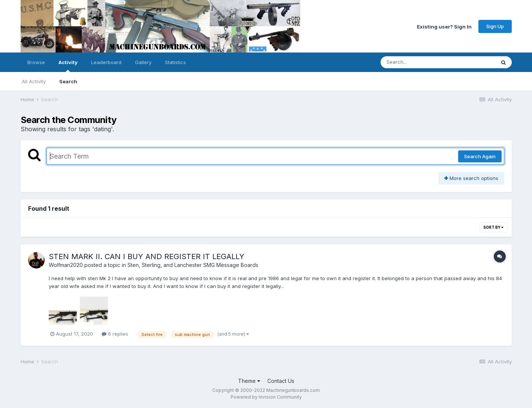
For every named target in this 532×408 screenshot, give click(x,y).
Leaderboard (106, 62)
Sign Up (495, 26)
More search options (471, 178)
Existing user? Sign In (444, 26)
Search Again (480, 156)
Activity (68, 66)
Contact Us (281, 381)
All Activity (34, 81)
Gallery (143, 62)
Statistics (175, 62)
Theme (249, 381)
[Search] (417, 62)
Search (68, 81)
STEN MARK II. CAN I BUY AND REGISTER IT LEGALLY (147, 256)
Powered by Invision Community (266, 397)
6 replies (115, 334)
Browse (36, 62)
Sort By (493, 227)
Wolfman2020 (66, 265)
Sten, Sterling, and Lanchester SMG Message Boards (193, 265)
